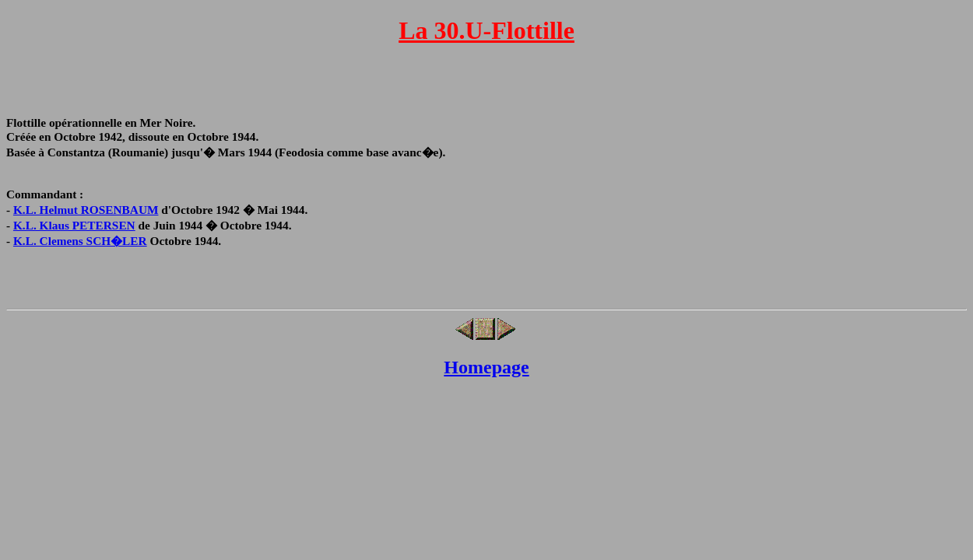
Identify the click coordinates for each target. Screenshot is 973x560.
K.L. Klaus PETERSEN (74, 225)
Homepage (486, 367)
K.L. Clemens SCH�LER (80, 241)
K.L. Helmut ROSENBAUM (86, 210)
